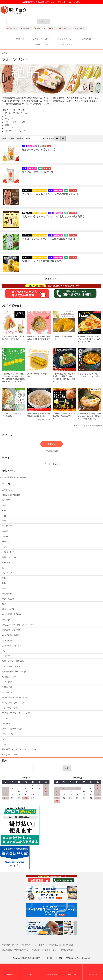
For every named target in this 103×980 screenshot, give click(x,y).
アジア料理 (7, 682)
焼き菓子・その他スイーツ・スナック (19, 749)
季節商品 (6, 656)
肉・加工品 (7, 526)
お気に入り (66, 29)
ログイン (14, 29)
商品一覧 (20, 39)
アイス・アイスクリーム (16, 113)
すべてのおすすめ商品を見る (89, 425)
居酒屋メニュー (9, 677)
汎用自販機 (7, 594)
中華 (4, 521)
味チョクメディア (44, 44)
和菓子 (8, 125)
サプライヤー (8, 692)
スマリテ (6, 500)
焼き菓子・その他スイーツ (17, 131)
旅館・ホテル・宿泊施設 (13, 661)
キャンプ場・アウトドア (13, 703)
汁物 (4, 578)
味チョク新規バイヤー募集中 (13, 477)
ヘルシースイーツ (10, 755)
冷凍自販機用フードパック (14, 672)
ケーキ (8, 116)
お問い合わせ (67, 44)
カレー (5, 536)
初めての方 (41, 29)
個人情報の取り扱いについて (15, 950)
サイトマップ (51, 950)
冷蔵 (4, 588)
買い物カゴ (81, 29)
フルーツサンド (9, 734)
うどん (5, 547)
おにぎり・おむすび (11, 630)
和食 (4, 510)
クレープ (9, 128)
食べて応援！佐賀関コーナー (15, 635)
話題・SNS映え (9, 609)
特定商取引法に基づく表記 (61, 945)
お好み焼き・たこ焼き (12, 645)
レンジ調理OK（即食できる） (16, 697)
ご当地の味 (7, 687)
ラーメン (6, 542)
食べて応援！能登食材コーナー (16, 614)
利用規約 (36, 950)
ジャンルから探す (41, 39)
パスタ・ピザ (8, 552)
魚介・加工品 (8, 599)
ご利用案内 (87, 39)
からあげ (6, 562)
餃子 (4, 568)
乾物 (4, 583)
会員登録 (27, 29)
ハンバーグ (7, 573)
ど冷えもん (7, 490)
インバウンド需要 (10, 708)
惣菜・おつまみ (9, 557)
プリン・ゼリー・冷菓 (15, 122)
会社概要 (26, 945)
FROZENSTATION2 (11, 495)
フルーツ (9, 119)
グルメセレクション (11, 666)
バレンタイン (8, 620)
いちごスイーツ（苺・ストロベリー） (19, 625)
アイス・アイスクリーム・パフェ (17, 713)
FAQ (54, 29)
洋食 (4, 516)
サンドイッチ (8, 640)
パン (4, 651)
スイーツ (6, 604)
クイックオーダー (66, 39)
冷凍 (4, 505)
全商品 (5, 53)
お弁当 (5, 531)
